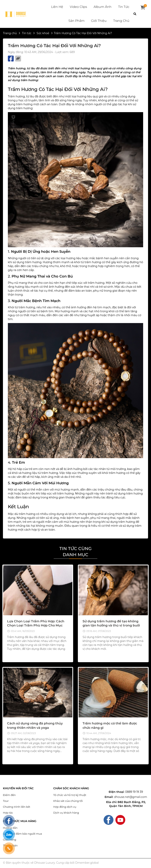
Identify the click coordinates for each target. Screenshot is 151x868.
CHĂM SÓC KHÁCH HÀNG (71, 788)
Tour (6, 801)
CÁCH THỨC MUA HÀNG (20, 821)
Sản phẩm (76, 21)
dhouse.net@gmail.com (131, 797)
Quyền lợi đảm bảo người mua (22, 834)
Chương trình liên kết (17, 807)
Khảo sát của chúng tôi (68, 801)
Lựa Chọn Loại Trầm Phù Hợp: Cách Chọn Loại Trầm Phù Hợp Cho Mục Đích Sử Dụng (36, 625)
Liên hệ (57, 7)
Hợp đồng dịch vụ (65, 807)
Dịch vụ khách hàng (66, 813)
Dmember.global (87, 863)
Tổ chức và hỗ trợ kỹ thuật (70, 795)
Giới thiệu (99, 21)
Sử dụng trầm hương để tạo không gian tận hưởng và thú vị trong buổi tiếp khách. (111, 625)
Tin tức (124, 7)
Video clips (78, 7)
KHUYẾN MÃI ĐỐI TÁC (18, 788)
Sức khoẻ (43, 33)
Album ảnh (103, 7)
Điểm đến (9, 795)
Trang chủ (121, 21)
